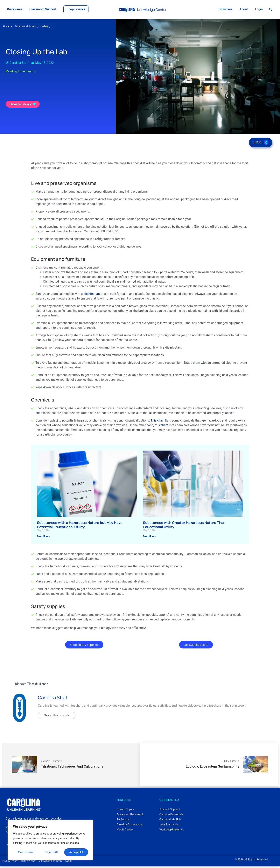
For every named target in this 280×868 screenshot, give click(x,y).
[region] (51, 840)
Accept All (76, 852)
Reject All (51, 852)
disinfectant (92, 296)
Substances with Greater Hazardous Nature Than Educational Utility (184, 526)
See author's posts (57, 717)
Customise (26, 852)
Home (7, 28)
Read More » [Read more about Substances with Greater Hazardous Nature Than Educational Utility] (149, 538)
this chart (161, 427)
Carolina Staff (53, 699)
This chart (157, 422)
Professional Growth (27, 28)
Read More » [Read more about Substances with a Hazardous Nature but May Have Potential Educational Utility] (43, 538)
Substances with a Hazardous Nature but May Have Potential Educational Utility (80, 526)
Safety (46, 28)
